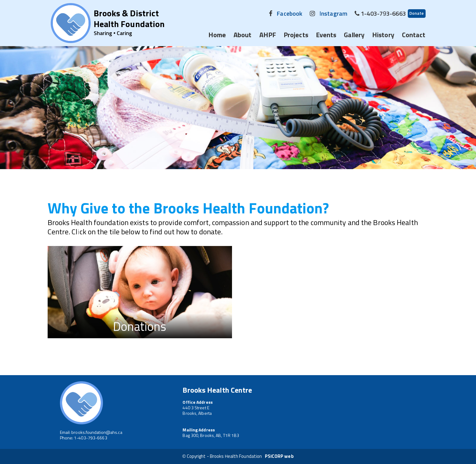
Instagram (333, 14)
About (243, 35)
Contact (414, 35)
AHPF (268, 35)
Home (217, 35)
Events (326, 35)
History (383, 35)
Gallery (354, 35)
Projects (296, 35)
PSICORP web (279, 456)
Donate (417, 14)
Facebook (289, 14)
